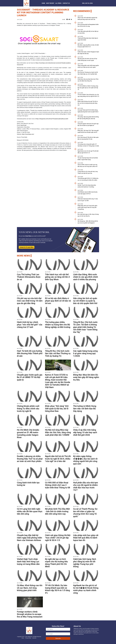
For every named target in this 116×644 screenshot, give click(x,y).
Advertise (34, 638)
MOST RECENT (50, 3)
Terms (23, 638)
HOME (43, 3)
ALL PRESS (58, 3)
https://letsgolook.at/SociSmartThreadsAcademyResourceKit (52, 119)
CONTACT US (66, 3)
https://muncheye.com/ (28, 134)
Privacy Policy (28, 638)
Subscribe (58, 638)
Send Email (23, 125)
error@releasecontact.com (30, 147)
